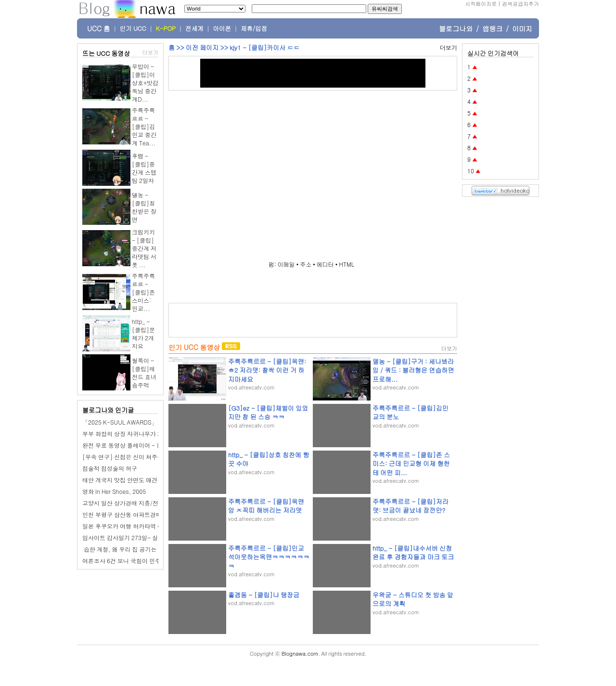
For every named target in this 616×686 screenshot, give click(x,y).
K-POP (166, 28)
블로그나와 (456, 28)
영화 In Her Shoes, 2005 (114, 491)
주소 (306, 264)
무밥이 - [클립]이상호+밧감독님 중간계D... (145, 83)
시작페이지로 (481, 4)
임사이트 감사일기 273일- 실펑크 (126, 537)
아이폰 (222, 28)
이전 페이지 (202, 47)
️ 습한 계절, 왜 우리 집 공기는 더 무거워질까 (138, 549)
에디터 (325, 264)
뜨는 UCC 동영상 (106, 53)
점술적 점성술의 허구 (110, 468)
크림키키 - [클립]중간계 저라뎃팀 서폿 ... (144, 248)
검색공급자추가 (520, 4)
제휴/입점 (254, 28)
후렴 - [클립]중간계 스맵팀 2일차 (144, 168)
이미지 (522, 28)
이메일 (286, 264)
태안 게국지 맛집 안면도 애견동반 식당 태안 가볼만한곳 (154, 480)
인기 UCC (133, 28)
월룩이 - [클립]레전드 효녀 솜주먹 (144, 373)
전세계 (194, 28)
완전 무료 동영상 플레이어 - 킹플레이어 (134, 445)
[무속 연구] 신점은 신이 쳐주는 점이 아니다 (139, 457)
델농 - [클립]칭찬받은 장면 (144, 207)
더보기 (150, 52)
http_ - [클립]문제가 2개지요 (143, 334)
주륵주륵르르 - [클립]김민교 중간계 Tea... (144, 126)
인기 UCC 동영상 (194, 347)
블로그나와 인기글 (108, 410)
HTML (346, 264)
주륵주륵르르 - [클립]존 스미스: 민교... (143, 292)
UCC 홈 (99, 28)
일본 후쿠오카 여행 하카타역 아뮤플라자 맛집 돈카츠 (150, 526)
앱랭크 (492, 28)
